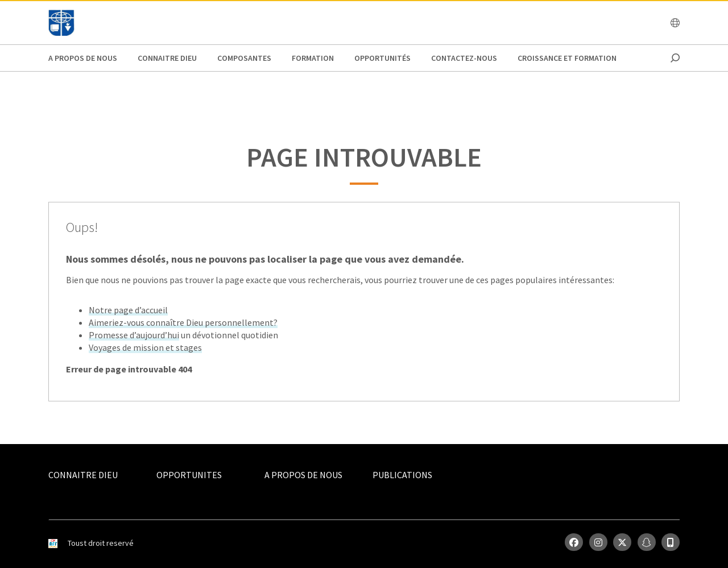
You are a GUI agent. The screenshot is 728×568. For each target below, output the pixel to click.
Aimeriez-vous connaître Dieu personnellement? (183, 322)
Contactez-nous (464, 58)
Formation (313, 58)
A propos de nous (83, 58)
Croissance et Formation (567, 58)
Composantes (244, 58)
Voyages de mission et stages (145, 347)
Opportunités (382, 58)
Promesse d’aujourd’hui (134, 335)
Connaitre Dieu (167, 58)
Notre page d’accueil (128, 310)
